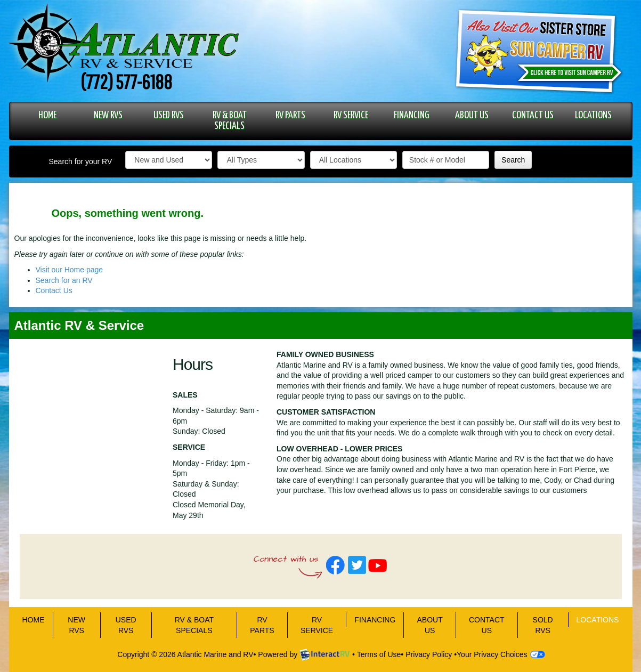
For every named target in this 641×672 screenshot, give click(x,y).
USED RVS (169, 115)
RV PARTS (290, 115)
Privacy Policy (429, 654)
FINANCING (411, 115)
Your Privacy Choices (501, 654)
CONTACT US (533, 115)
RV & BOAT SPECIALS (230, 121)
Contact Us (54, 290)
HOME (47, 115)
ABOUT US (472, 115)
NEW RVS (108, 115)
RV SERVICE (351, 115)
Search (513, 160)
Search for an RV (64, 280)
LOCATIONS (593, 115)
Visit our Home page (70, 270)
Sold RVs (543, 625)
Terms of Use (379, 654)
